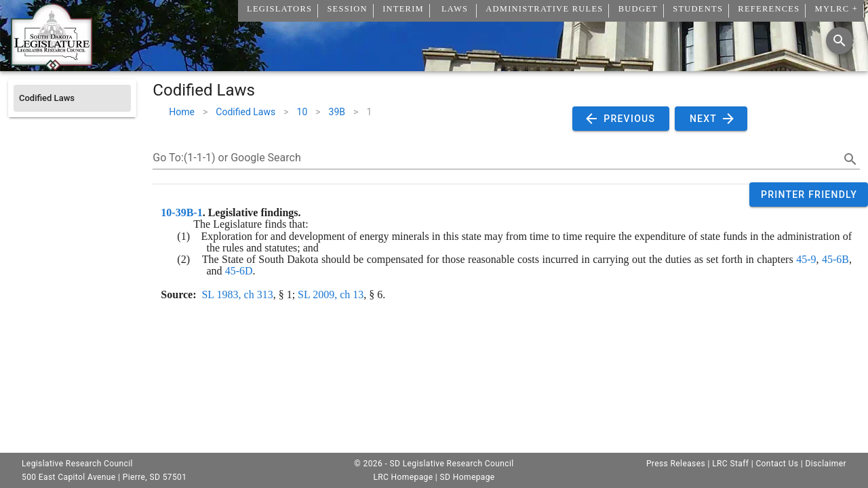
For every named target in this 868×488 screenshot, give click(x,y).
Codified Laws (245, 112)
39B (337, 112)
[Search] (840, 41)
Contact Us (777, 464)
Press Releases (676, 464)
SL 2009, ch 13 (331, 294)
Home (182, 112)
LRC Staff (730, 464)
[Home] (52, 66)
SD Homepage (468, 477)
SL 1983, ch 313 (237, 294)
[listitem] (72, 98)
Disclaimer (826, 464)
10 (302, 112)
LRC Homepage (403, 477)
